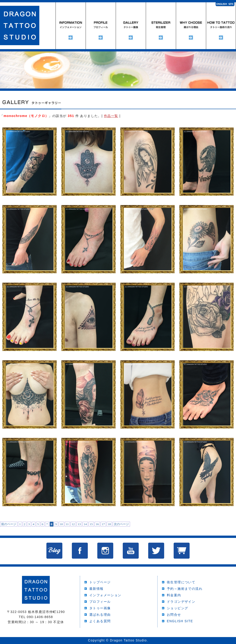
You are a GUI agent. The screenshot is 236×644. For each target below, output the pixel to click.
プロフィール (101, 26)
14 (85, 524)
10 (61, 524)
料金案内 (174, 595)
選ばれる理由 (191, 26)
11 (67, 524)
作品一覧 (111, 116)
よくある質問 (100, 621)
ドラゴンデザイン (181, 602)
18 (109, 524)
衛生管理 (161, 26)
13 (79, 524)
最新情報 (96, 589)
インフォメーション (71, 26)
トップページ (100, 582)
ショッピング (177, 608)
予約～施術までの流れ (221, 26)
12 (73, 524)
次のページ (121, 524)
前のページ (9, 524)
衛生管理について (181, 582)
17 (103, 524)
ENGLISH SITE (180, 621)
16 (97, 524)
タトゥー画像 (100, 608)
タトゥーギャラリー (131, 26)
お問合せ (174, 615)
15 (91, 524)
